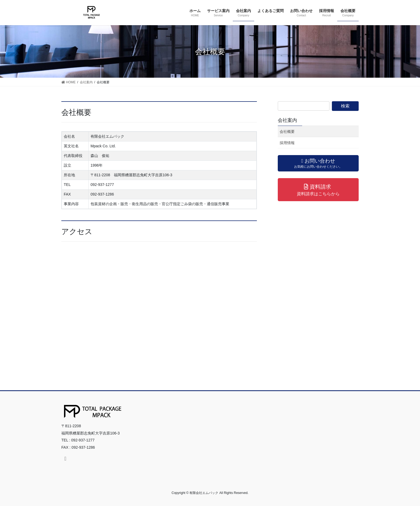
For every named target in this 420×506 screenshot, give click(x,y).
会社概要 (287, 132)
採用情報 (287, 143)
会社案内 (287, 120)
